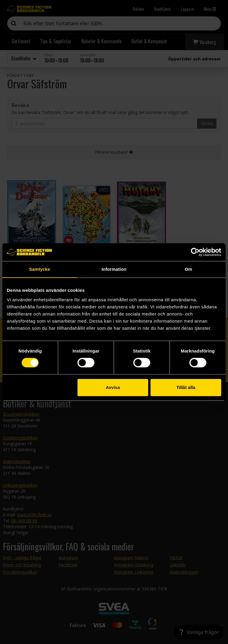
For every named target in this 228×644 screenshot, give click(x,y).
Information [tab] (114, 269)
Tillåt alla (186, 387)
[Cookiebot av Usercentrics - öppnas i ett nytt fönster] (195, 252)
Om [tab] (188, 269)
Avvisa (113, 387)
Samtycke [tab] (40, 269)
